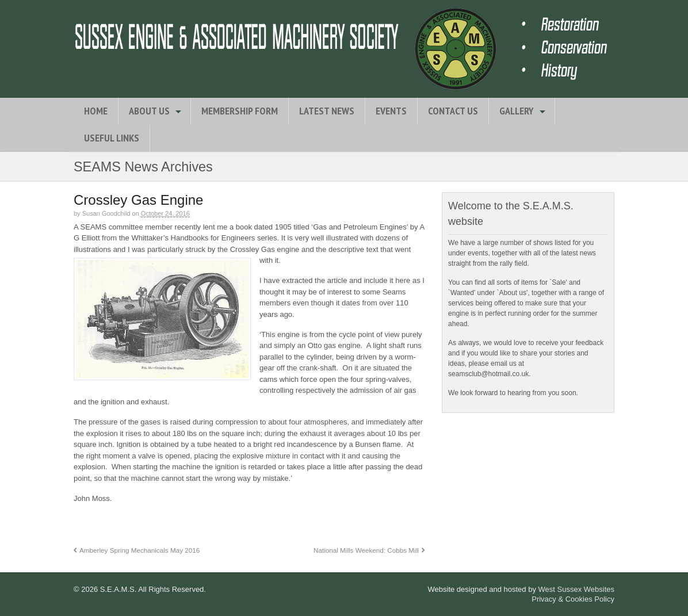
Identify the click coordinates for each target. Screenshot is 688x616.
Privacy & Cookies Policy (573, 599)
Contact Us (453, 111)
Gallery (517, 111)
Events (391, 111)
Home (96, 111)
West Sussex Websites (576, 589)
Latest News (327, 111)
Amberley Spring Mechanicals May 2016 (139, 550)
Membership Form (240, 111)
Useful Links (112, 138)
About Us (149, 111)
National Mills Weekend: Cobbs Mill (366, 550)
